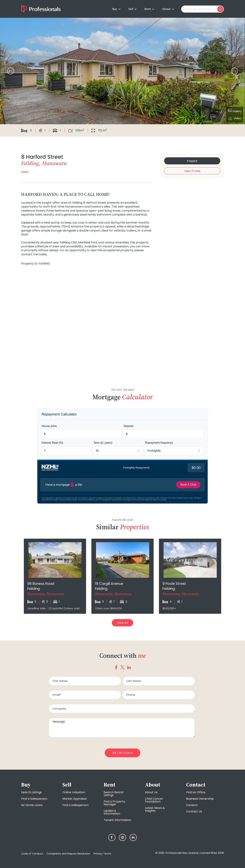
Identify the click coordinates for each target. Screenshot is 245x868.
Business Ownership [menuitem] (200, 799)
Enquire (192, 161)
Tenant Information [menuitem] (117, 820)
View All (122, 623)
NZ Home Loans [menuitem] (32, 805)
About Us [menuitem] (151, 792)
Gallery (235, 111)
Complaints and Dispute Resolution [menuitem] (68, 854)
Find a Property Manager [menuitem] (114, 803)
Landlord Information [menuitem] (112, 812)
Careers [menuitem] (192, 805)
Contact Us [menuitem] (194, 811)
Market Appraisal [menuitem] (74, 799)
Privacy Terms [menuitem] (102, 854)
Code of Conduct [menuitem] (32, 854)
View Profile (192, 171)
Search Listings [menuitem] (31, 792)
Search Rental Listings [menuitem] (114, 794)
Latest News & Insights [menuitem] (155, 809)
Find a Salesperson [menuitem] (34, 799)
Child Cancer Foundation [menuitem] (154, 800)
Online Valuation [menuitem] (74, 792)
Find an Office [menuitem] (196, 792)
